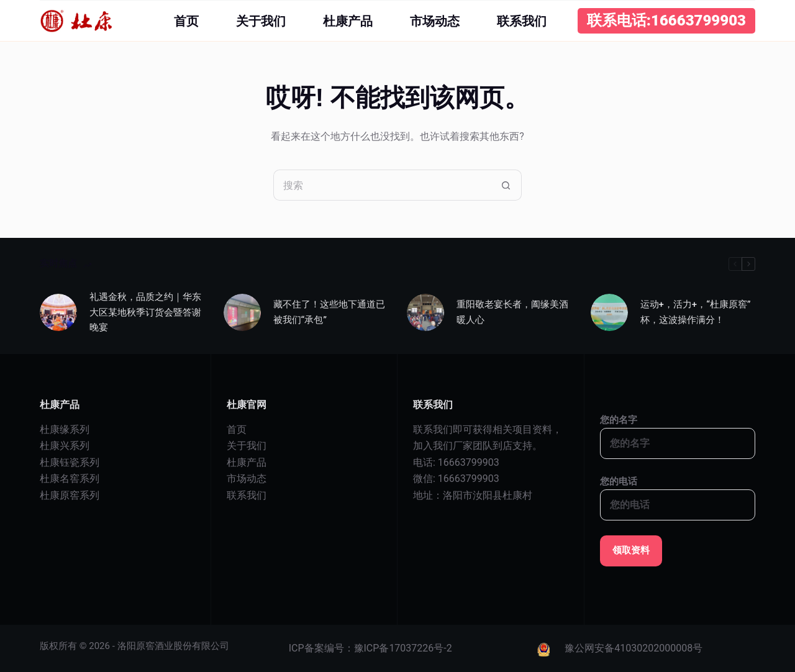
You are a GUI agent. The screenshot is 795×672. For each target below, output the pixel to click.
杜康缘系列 (65, 429)
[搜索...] (382, 185)
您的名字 (678, 432)
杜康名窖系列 (70, 479)
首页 (186, 21)
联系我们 (522, 21)
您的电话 (678, 493)
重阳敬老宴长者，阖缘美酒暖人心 (512, 312)
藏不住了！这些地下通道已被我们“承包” (329, 312)
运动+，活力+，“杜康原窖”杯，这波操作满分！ (696, 312)
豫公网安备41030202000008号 (634, 648)
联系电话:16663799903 (666, 20)
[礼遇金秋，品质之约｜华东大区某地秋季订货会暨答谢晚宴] (58, 312)
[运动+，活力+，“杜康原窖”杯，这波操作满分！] (609, 312)
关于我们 (261, 21)
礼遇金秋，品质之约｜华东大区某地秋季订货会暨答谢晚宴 (145, 312)
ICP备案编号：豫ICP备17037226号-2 (370, 648)
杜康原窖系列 (70, 495)
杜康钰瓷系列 (70, 462)
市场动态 (435, 21)
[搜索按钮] (506, 185)
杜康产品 (348, 21)
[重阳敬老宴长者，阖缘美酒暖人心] (425, 312)
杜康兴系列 (65, 446)
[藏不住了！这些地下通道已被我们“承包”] (242, 312)
